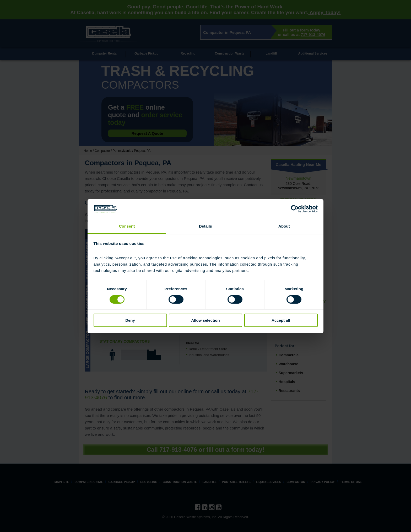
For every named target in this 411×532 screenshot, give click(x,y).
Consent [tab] (127, 226)
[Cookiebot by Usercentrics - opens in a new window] (295, 209)
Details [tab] (206, 226)
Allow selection (205, 320)
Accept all (281, 320)
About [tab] (284, 226)
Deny (130, 320)
